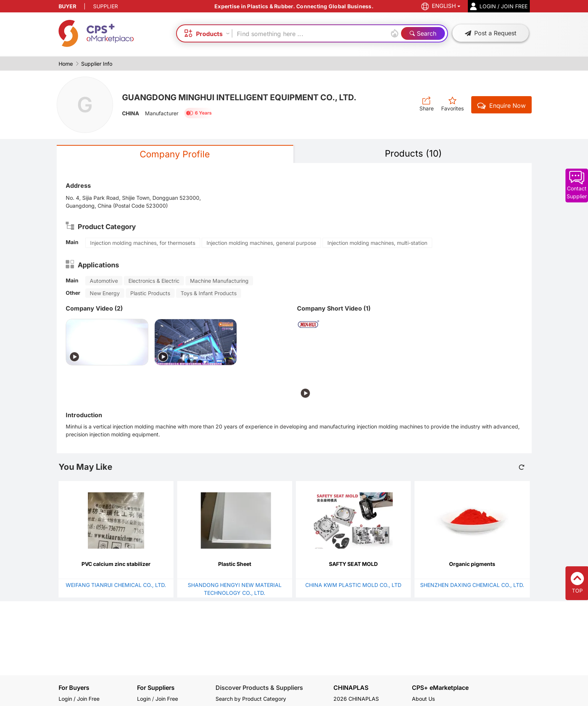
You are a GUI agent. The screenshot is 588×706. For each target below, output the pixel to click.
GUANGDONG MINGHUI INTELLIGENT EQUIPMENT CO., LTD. (242, 97)
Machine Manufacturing (219, 281)
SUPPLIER (106, 6)
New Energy (105, 293)
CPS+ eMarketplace (440, 688)
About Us (423, 699)
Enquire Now (501, 106)
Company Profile (175, 154)
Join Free (167, 699)
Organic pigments (472, 564)
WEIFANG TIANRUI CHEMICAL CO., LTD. (116, 585)
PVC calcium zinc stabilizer (116, 564)
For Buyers (74, 688)
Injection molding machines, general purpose (261, 243)
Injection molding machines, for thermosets (143, 243)
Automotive (104, 281)
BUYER (67, 6)
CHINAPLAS (351, 688)
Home (66, 64)
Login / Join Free (79, 699)
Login (144, 699)
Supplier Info (97, 64)
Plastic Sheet (235, 564)
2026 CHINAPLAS (356, 699)
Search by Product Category (251, 699)
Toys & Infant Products (209, 293)
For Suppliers (156, 688)
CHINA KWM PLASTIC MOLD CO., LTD (353, 585)
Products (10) (413, 153)
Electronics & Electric (154, 281)
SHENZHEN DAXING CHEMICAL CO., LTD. (472, 585)
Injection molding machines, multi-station (377, 243)
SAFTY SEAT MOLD (353, 564)
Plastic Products (150, 293)
